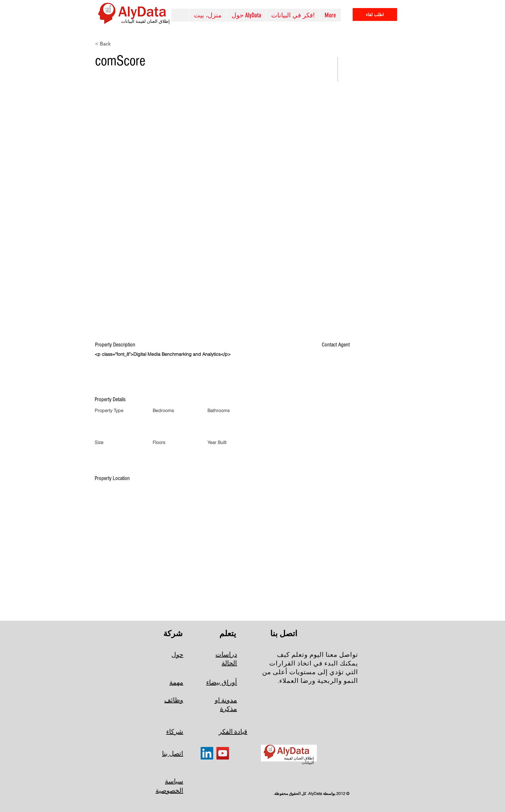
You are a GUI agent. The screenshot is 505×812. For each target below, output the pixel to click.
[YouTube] (223, 753)
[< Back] (118, 44)
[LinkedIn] (207, 753)
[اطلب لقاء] (375, 14)
